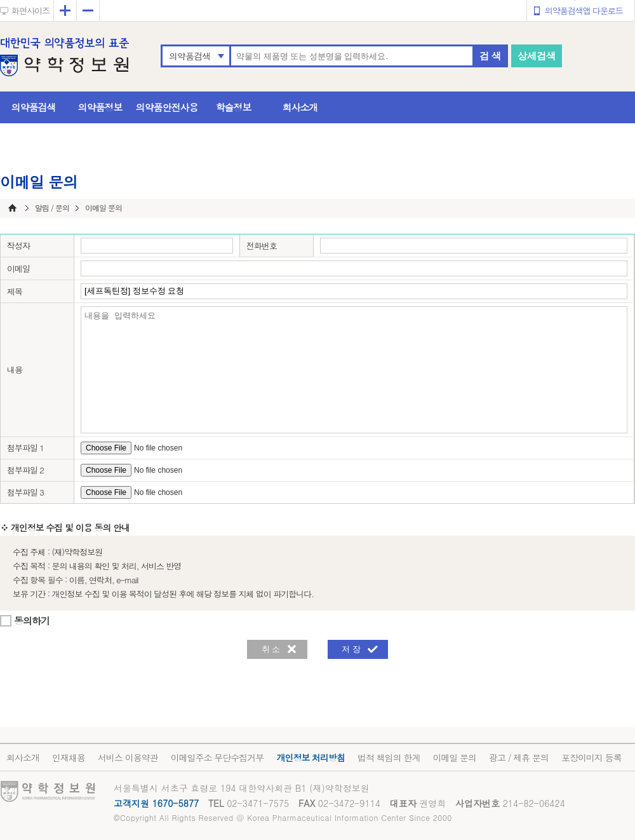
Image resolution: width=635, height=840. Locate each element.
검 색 (490, 56)
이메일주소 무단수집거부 (217, 757)
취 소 (271, 649)
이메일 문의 (454, 757)
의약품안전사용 (167, 107)
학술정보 (234, 107)
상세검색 (537, 56)
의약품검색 (190, 56)
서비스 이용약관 (128, 757)
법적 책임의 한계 (389, 757)
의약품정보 (100, 107)
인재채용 (69, 757)
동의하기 (32, 621)
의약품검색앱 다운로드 (584, 10)
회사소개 (300, 107)
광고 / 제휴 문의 (519, 757)
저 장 (351, 649)
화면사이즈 (30, 10)
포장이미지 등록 (592, 757)
